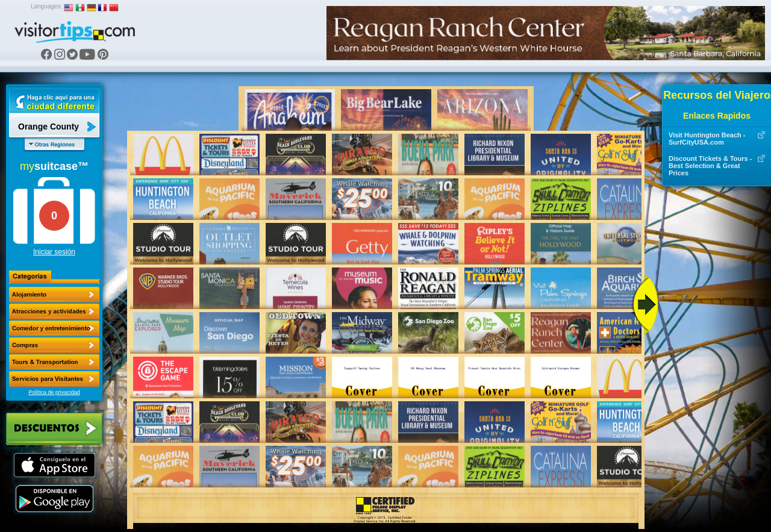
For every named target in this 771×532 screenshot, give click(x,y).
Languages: (46, 6)
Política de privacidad (54, 392)
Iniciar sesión (54, 252)
